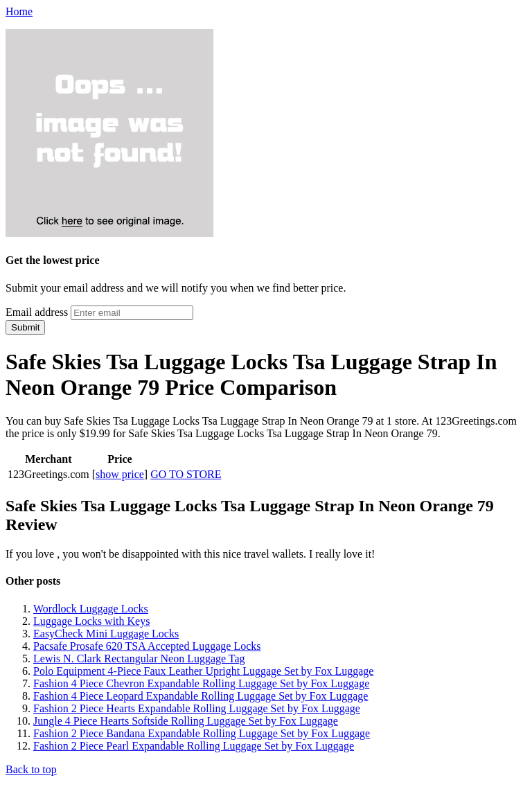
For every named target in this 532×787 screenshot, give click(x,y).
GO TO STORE (186, 474)
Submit (25, 327)
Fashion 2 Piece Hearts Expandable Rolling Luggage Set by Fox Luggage (197, 708)
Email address (37, 312)
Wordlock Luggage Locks (91, 609)
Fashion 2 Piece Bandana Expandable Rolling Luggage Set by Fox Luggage (202, 733)
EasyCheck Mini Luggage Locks (106, 634)
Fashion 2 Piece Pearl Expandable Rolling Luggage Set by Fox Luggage (194, 746)
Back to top (31, 769)
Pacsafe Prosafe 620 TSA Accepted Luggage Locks (147, 646)
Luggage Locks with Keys (91, 621)
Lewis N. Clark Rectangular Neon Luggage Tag (139, 658)
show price (120, 474)
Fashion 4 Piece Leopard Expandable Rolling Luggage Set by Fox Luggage (201, 696)
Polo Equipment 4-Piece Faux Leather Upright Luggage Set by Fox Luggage (203, 671)
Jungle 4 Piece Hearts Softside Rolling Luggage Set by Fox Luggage (186, 721)
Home (19, 11)
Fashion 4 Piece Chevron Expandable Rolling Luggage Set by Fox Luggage (201, 683)
